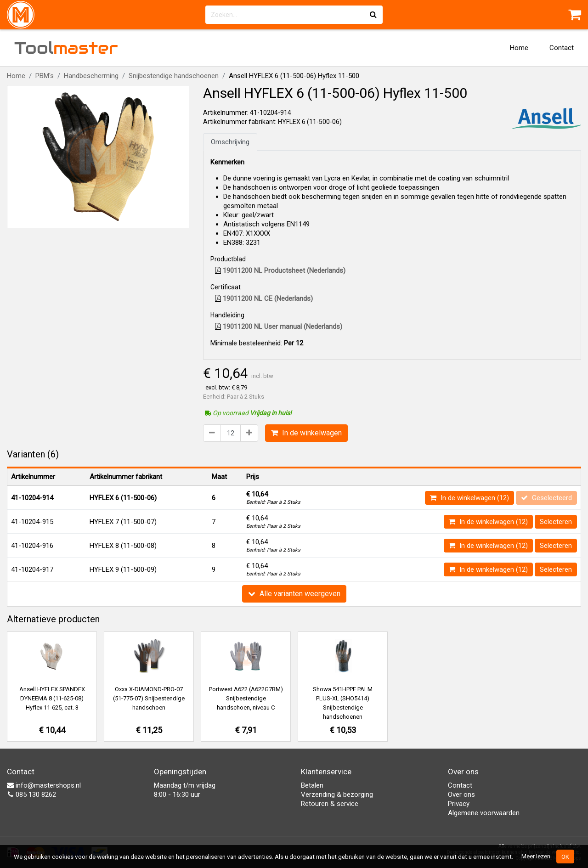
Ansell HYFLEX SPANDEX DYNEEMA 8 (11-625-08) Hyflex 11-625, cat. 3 (52, 698)
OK (565, 857)
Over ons (461, 795)
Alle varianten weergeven (294, 594)
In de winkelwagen (306, 433)
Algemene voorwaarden (484, 813)
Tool (66, 48)
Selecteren (556, 522)
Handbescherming (91, 76)
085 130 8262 (31, 795)
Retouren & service (330, 804)
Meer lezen (536, 856)
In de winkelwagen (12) (469, 498)
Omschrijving (230, 142)
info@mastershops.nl (44, 785)
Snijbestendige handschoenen (174, 76)
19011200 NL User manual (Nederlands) (279, 327)
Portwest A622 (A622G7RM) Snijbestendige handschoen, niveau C (246, 698)
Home (519, 48)
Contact (562, 48)
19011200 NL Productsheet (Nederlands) (280, 271)
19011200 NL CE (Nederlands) (264, 299)
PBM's (45, 76)
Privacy (459, 804)
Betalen (312, 785)
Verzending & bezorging (337, 795)
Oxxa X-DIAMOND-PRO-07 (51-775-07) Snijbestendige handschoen (149, 698)
